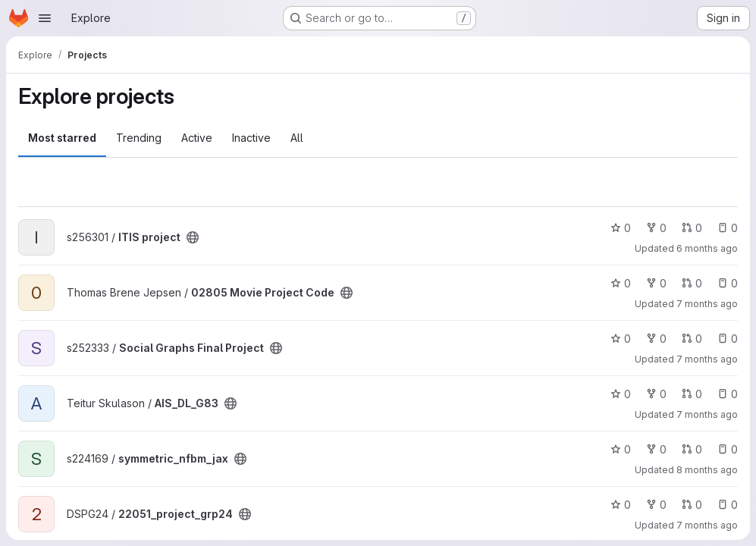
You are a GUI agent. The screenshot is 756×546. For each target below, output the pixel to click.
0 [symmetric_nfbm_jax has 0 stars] (621, 449)
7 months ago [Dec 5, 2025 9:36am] (707, 414)
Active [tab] (197, 138)
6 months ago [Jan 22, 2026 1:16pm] (707, 248)
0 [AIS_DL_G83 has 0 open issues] (728, 394)
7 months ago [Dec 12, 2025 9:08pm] (707, 304)
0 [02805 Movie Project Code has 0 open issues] (728, 283)
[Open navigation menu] (45, 18)
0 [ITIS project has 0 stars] (621, 228)
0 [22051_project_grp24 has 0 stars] (621, 505)
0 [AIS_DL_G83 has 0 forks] (656, 394)
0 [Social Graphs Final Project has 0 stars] (621, 339)
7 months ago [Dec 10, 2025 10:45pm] (707, 359)
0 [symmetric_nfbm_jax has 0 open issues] (728, 449)
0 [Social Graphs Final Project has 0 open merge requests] (692, 339)
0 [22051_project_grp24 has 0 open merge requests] (692, 505)
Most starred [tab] (62, 138)
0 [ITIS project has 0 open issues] (728, 228)
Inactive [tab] (251, 138)
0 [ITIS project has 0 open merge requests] (692, 228)
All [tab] (297, 138)
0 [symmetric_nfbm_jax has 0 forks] (656, 449)
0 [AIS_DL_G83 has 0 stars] (621, 394)
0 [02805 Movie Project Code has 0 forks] (656, 283)
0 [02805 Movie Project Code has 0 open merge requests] (692, 283)
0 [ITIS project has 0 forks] (656, 228)
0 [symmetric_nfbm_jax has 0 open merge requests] (692, 449)
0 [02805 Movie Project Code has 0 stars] (621, 283)
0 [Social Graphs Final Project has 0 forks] (656, 339)
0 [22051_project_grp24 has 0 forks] (656, 505)
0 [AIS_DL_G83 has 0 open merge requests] (692, 394)
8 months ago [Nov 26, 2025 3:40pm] (707, 470)
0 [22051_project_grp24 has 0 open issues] (728, 505)
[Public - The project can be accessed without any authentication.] (193, 237)
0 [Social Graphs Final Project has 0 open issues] (728, 339)
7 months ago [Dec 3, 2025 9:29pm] (707, 525)
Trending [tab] (139, 138)
